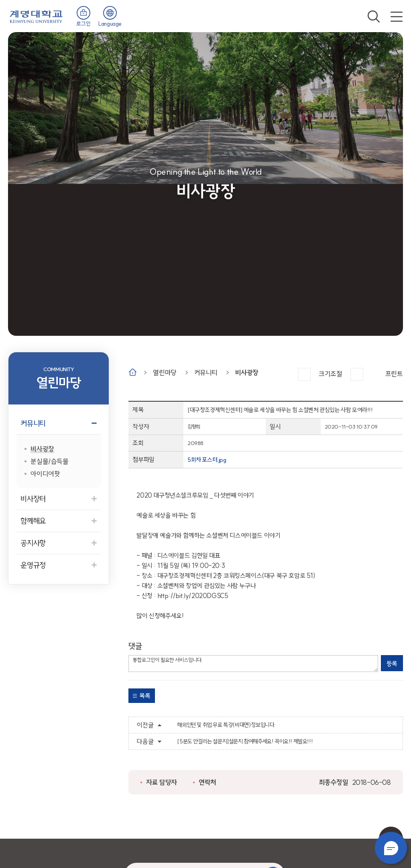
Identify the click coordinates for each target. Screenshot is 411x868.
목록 (145, 696)
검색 (374, 16)
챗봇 (391, 848)
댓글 (135, 646)
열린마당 (165, 373)
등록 (392, 664)
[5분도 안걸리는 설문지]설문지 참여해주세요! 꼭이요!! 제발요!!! (245, 741)
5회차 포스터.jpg (207, 460)
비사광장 (247, 373)
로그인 (83, 24)
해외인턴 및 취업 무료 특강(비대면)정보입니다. (226, 725)
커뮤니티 (206, 373)
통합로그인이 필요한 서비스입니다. (253, 664)
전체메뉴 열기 (397, 16)
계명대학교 (36, 16)
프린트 (394, 374)
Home (133, 372)
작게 (357, 374)
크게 (304, 374)
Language (110, 24)
